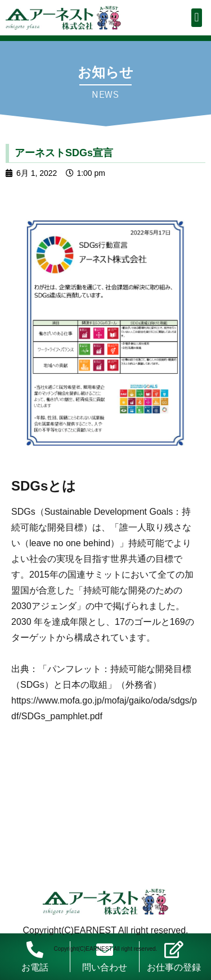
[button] (197, 18)
